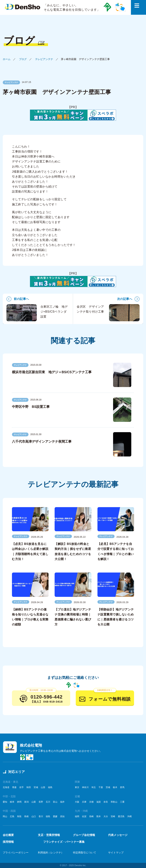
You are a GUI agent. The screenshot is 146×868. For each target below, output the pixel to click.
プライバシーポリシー (16, 853)
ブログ (23, 59)
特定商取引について (85, 853)
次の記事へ (125, 299)
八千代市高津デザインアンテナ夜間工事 (42, 442)
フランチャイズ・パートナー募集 (64, 842)
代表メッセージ (118, 835)
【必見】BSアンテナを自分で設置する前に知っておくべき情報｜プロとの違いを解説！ (116, 551)
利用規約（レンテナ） (51, 853)
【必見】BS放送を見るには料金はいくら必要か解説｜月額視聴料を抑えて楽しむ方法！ (30, 551)
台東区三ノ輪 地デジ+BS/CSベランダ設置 (37, 313)
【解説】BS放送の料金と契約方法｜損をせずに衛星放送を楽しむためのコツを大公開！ (73, 551)
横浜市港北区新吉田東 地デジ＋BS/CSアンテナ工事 (52, 372)
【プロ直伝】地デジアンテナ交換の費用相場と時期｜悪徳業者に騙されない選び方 (73, 617)
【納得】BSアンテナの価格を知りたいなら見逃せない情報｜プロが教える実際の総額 (30, 617)
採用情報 (8, 842)
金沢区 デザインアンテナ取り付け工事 (108, 313)
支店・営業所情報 (49, 835)
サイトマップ (116, 853)
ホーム (7, 59)
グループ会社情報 (84, 835)
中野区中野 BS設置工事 (31, 407)
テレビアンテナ (44, 59)
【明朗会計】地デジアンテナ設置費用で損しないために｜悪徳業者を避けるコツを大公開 (116, 617)
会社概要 (8, 835)
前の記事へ (21, 299)
